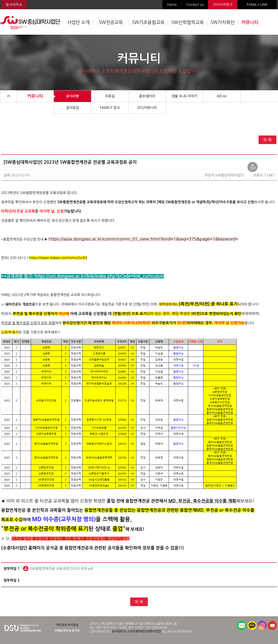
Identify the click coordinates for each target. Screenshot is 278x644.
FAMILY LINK (257, 5)
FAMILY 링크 (110, 108)
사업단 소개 (78, 22)
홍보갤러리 (147, 96)
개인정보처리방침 (67, 625)
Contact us (195, 5)
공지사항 (73, 96)
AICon (222, 96)
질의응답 (73, 108)
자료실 (110, 96)
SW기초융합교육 (148, 22)
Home (172, 5)
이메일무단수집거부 (67, 631)
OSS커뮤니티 (147, 108)
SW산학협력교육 (187, 22)
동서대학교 (14, 5)
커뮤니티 (250, 22)
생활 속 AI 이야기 (184, 96)
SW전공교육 (111, 22)
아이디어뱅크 (223, 5)
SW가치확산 (223, 22)
